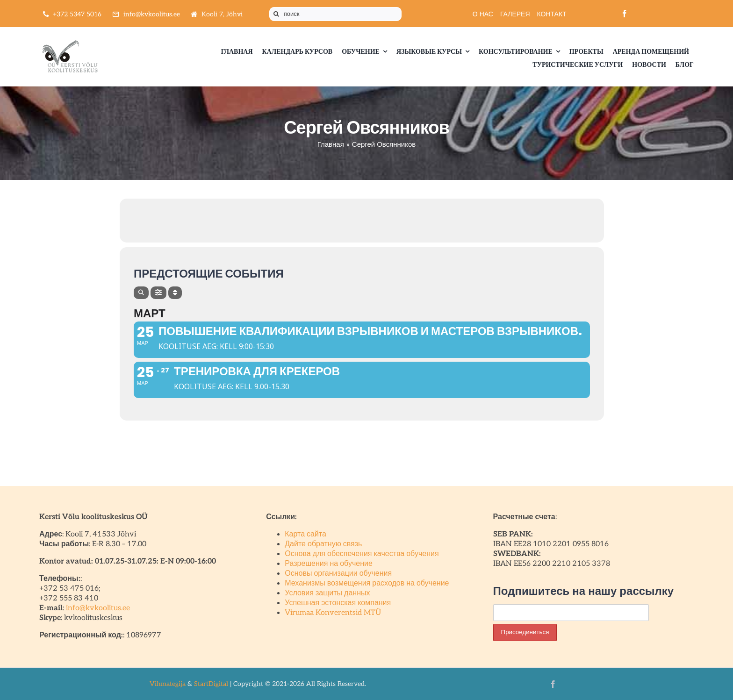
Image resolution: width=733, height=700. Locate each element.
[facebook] (625, 14)
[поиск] (335, 14)
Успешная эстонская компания (338, 603)
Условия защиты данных (327, 593)
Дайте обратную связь (323, 544)
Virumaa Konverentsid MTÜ (333, 613)
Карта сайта (305, 534)
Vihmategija (168, 684)
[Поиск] (276, 14)
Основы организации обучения (338, 574)
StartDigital (211, 684)
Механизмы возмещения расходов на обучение (367, 583)
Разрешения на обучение (329, 564)
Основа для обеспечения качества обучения (362, 554)
